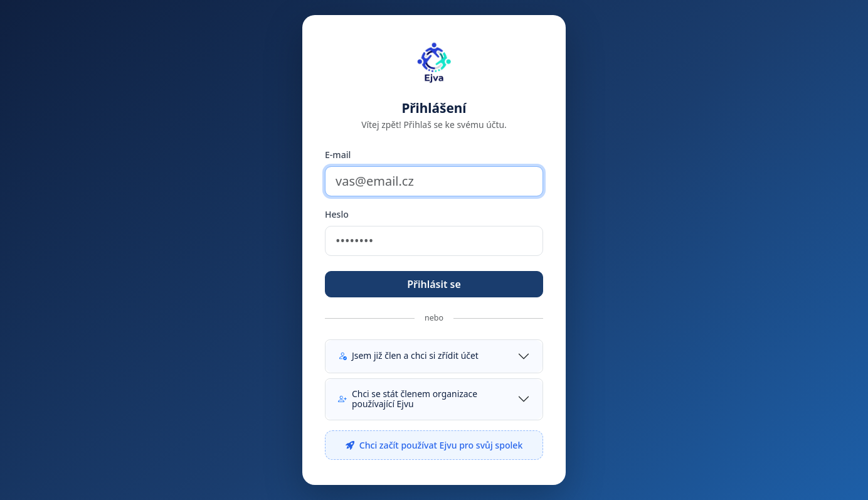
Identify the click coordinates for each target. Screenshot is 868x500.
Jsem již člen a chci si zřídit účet (408, 355)
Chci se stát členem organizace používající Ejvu (408, 399)
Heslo (337, 214)
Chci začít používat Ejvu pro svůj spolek (434, 445)
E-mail (338, 155)
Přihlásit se (434, 284)
